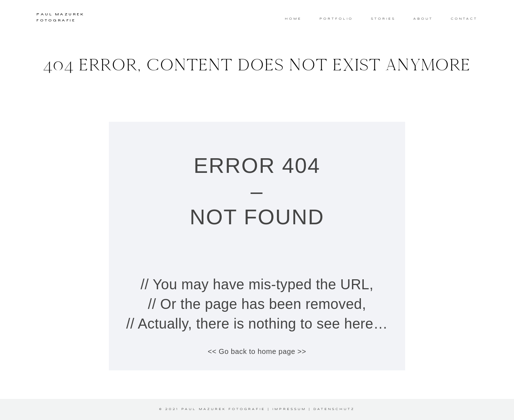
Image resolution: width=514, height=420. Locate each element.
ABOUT (423, 19)
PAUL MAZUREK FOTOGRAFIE (60, 18)
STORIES (383, 19)
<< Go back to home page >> (257, 351)
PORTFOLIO (336, 19)
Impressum (289, 409)
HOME (293, 19)
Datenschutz (334, 409)
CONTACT (464, 19)
